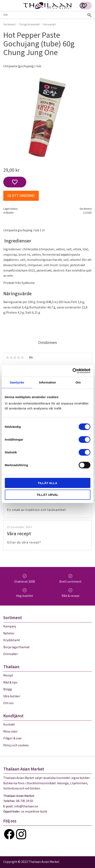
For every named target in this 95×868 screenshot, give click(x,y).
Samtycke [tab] (17, 382)
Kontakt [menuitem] (9, 725)
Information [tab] (47, 382)
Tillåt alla (47, 483)
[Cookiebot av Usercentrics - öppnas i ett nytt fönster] (72, 371)
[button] (84, 6)
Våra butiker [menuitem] (12, 697)
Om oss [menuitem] (9, 703)
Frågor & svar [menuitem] (13, 739)
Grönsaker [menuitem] (11, 654)
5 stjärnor (22, 358)
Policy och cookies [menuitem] (16, 746)
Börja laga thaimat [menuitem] (16, 647)
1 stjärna (7, 358)
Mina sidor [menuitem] (10, 732)
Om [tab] (78, 382)
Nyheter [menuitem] (9, 634)
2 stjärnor (11, 358)
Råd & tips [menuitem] (10, 683)
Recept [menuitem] (8, 676)
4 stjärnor (18, 358)
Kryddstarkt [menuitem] (12, 640)
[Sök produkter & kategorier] (42, 15)
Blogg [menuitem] (8, 690)
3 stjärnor (15, 358)
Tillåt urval (47, 495)
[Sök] (89, 15)
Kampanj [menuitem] (10, 627)
